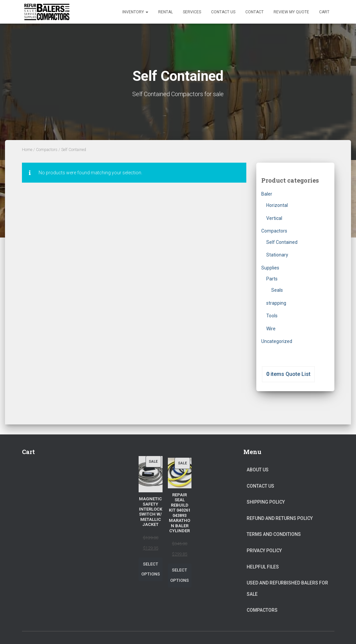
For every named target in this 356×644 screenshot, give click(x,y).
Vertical (274, 218)
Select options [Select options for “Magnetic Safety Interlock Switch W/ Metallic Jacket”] (151, 569)
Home (27, 150)
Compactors (47, 150)
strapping (276, 303)
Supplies (270, 268)
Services (192, 12)
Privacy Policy (264, 551)
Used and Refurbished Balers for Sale (287, 588)
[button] (147, 12)
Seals (277, 290)
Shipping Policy (266, 502)
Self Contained (282, 242)
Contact (254, 12)
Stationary (277, 255)
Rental (166, 12)
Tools (272, 316)
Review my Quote (291, 12)
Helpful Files (263, 567)
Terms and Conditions (274, 534)
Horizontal (277, 205)
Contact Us (223, 12)
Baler (267, 194)
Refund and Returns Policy (280, 518)
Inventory (135, 12)
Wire (271, 329)
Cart (324, 12)
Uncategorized (277, 341)
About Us (258, 470)
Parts (272, 279)
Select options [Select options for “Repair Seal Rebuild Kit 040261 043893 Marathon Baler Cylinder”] (179, 575)
